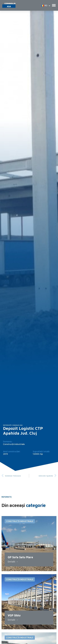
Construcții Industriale (14, 444)
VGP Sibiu (14, 615)
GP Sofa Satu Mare (20, 557)
